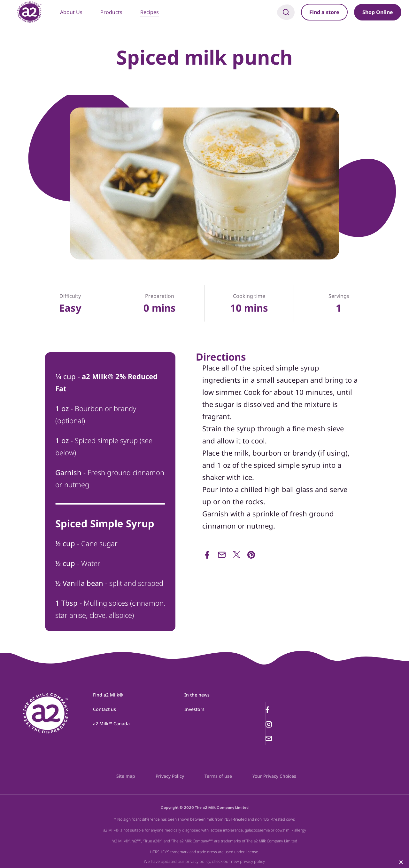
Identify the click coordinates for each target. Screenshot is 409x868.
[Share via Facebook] (207, 555)
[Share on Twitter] (236, 555)
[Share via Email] (222, 555)
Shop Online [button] (378, 12)
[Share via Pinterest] (251, 555)
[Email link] (281, 738)
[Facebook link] (281, 710)
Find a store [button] (324, 12)
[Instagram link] (281, 724)
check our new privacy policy (238, 861)
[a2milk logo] (46, 718)
